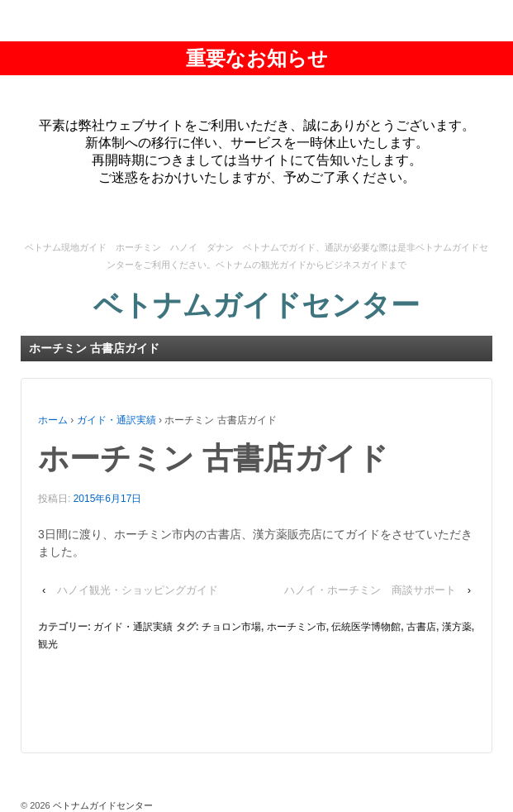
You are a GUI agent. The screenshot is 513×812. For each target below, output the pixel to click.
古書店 (421, 627)
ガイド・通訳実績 (116, 420)
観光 (48, 644)
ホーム (53, 420)
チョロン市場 (231, 627)
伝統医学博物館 (366, 627)
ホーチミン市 (297, 627)
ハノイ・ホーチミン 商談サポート (370, 590)
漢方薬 (457, 627)
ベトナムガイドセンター (256, 305)
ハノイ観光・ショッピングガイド (138, 590)
